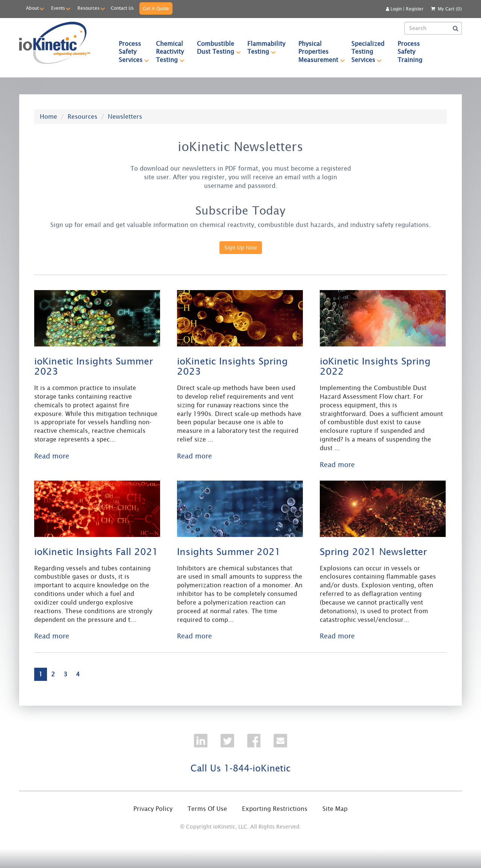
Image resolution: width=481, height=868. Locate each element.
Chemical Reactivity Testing (173, 52)
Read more (52, 456)
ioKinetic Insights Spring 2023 (232, 366)
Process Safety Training (410, 52)
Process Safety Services (134, 52)
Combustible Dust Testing (219, 48)
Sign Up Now (241, 248)
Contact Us (122, 8)
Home (48, 116)
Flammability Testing (269, 48)
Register (415, 9)
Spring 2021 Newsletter (373, 551)
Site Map (335, 809)
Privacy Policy (153, 809)
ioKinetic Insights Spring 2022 (375, 366)
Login (394, 9)
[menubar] (271, 52)
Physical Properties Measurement (322, 52)
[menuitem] (131, 52)
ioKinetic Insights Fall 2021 (96, 551)
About (32, 8)
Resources (88, 8)
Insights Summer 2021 (229, 551)
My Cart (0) (450, 9)
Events (58, 8)
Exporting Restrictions (275, 809)
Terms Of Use (207, 809)
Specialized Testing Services (371, 52)
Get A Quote (156, 8)
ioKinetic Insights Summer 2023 (94, 366)
